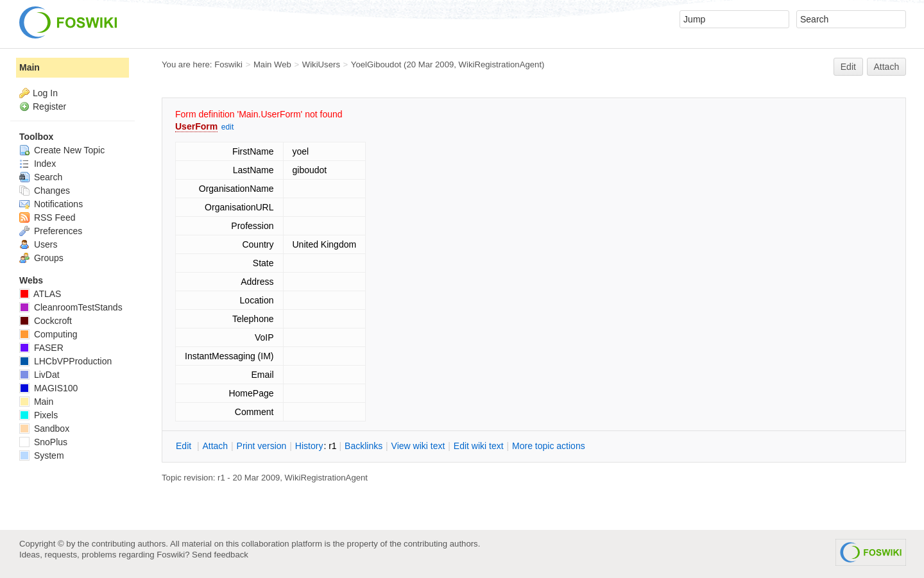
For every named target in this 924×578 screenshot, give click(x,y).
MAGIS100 (48, 388)
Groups (41, 258)
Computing (48, 334)
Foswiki (228, 64)
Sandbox (44, 429)
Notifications (51, 204)
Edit (848, 67)
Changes (45, 191)
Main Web (272, 64)
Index (38, 164)
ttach (215, 446)
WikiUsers (321, 64)
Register (49, 106)
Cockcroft (46, 321)
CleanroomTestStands (71, 307)
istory (309, 446)
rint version (262, 446)
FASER (41, 348)
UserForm (196, 126)
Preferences (51, 231)
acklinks (364, 446)
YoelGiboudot (376, 64)
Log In (45, 93)
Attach (887, 67)
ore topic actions (549, 446)
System (42, 455)
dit (185, 446)
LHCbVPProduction (65, 361)
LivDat (39, 375)
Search (41, 177)
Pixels (38, 415)
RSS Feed (47, 217)
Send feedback (220, 555)
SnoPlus (43, 442)
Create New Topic (62, 150)
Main (30, 67)
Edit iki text (479, 446)
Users (38, 244)
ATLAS (40, 294)
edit (227, 127)
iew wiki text (418, 446)
